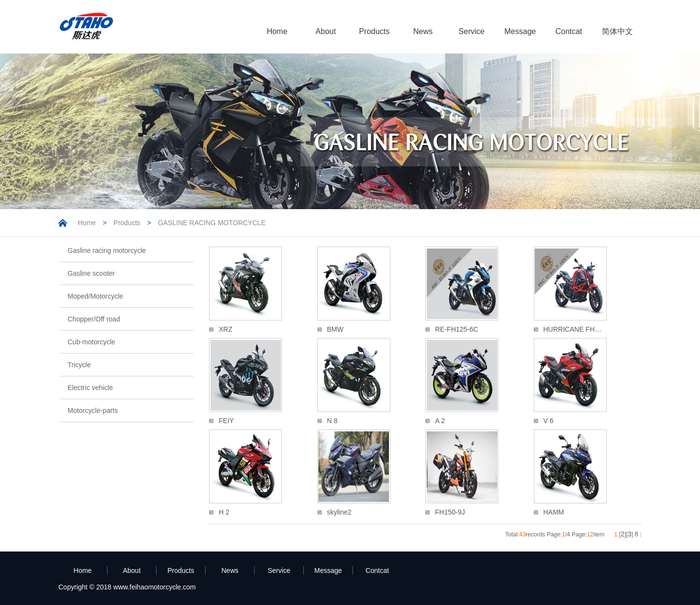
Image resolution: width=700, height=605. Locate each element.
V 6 (549, 421)
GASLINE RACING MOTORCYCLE (212, 223)
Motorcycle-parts (93, 410)
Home (277, 31)
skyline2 (340, 512)
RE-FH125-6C (457, 329)
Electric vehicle (90, 388)
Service (471, 31)
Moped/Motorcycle (95, 296)
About (326, 31)
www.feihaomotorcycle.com (155, 587)
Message (520, 31)
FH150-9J (450, 512)
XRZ (226, 329)
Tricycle (79, 365)
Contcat (569, 31)
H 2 (224, 512)
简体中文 (617, 31)
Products (374, 31)
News (423, 31)
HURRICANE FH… (573, 329)
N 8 (332, 421)
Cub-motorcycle (91, 342)
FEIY (226, 421)
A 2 (440, 421)
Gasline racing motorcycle (107, 250)
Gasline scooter (91, 273)
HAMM (554, 512)
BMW (335, 329)
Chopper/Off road (94, 319)
